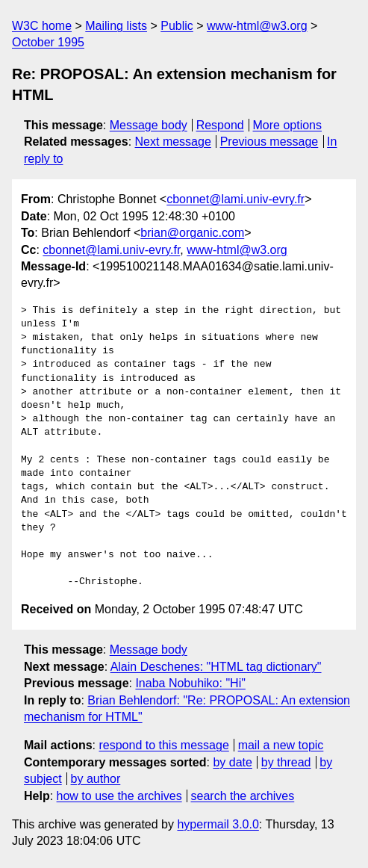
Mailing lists (116, 26)
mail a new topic (281, 745)
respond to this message (163, 745)
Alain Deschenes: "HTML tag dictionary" (216, 667)
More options (288, 125)
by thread (286, 762)
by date (232, 762)
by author (96, 779)
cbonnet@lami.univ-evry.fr (236, 199)
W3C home (42, 26)
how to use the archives (119, 796)
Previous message (269, 142)
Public (177, 26)
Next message (173, 142)
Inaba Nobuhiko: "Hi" (190, 683)
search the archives (243, 796)
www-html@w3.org (257, 26)
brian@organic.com (192, 233)
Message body (149, 125)
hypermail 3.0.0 (218, 824)
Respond (220, 125)
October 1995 (48, 42)
